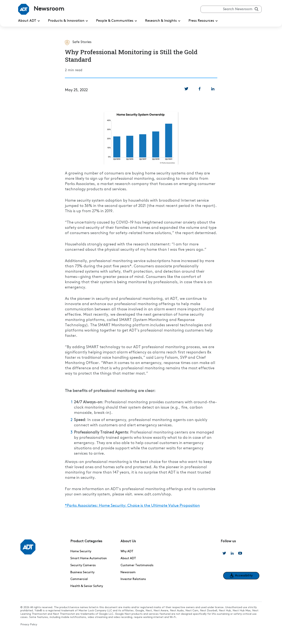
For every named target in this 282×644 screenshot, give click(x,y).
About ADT (128, 558)
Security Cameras (83, 565)
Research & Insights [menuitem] (163, 21)
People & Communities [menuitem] (117, 21)
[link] (186, 89)
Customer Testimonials (137, 565)
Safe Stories (82, 42)
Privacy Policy (29, 625)
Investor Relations (133, 579)
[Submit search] (257, 9)
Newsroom (128, 572)
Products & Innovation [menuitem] (69, 21)
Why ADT (127, 551)
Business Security (82, 572)
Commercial (79, 579)
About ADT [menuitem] (30, 21)
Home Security (81, 551)
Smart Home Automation (89, 558)
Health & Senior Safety (87, 586)
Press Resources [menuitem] (204, 21)
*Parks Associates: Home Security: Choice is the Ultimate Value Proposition (132, 506)
